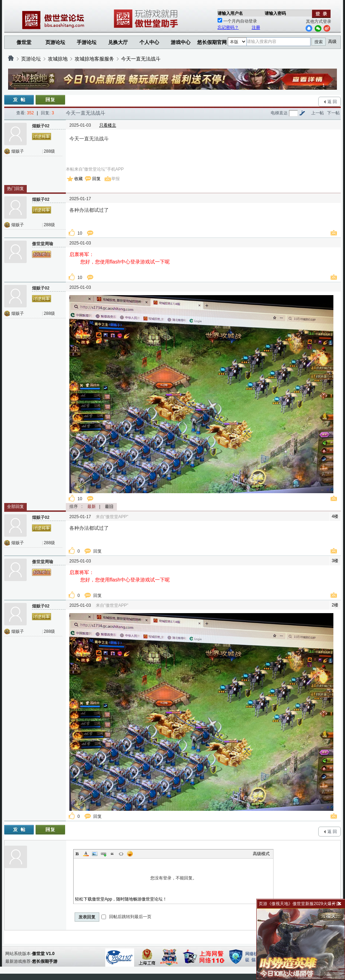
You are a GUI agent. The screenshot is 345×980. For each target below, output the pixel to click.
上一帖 (318, 113)
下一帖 (333, 113)
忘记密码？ (228, 27)
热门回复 (15, 189)
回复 (96, 179)
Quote (112, 854)
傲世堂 (24, 42)
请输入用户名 (230, 13)
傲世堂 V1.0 (43, 954)
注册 (256, 27)
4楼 (335, 516)
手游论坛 (87, 42)
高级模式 (261, 854)
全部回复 (15, 507)
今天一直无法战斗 (141, 59)
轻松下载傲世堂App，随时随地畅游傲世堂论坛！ (121, 899)
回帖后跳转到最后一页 (126, 917)
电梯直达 (279, 113)
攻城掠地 (58, 59)
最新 (92, 507)
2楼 (335, 605)
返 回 (332, 102)
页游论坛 (55, 42)
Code (121, 854)
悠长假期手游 (45, 961)
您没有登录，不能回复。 (173, 878)
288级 (49, 151)
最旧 (109, 507)
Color (86, 854)
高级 (332, 42)
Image (95, 854)
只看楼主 (108, 125)
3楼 (335, 561)
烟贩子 (18, 151)
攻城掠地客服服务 (94, 59)
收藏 (79, 179)
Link (103, 854)
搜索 (319, 42)
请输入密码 (275, 13)
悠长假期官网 (212, 42)
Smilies (130, 854)
